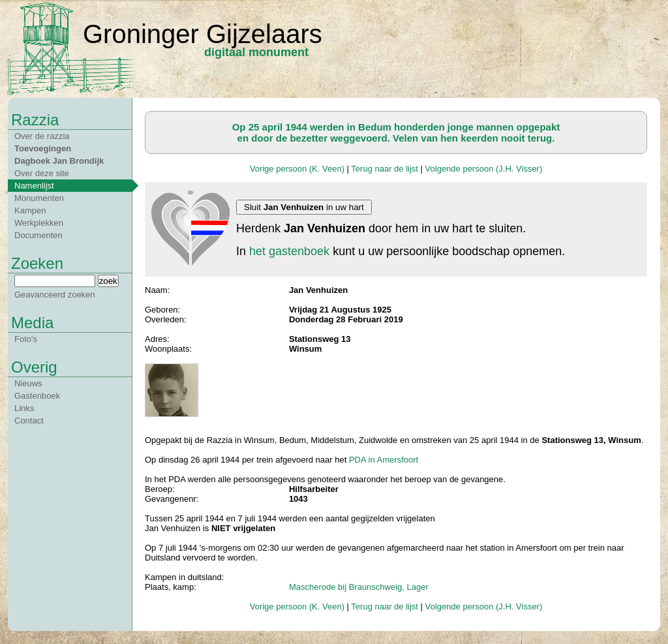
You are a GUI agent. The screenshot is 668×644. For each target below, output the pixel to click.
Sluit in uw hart (304, 207)
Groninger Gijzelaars (203, 34)
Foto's (26, 339)
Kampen (30, 210)
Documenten (38, 235)
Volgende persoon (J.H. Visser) (484, 169)
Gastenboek (37, 396)
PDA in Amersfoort (384, 460)
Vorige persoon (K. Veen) (297, 169)
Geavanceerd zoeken (55, 295)
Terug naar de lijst (385, 169)
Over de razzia (42, 136)
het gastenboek (289, 251)
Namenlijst (34, 186)
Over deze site (42, 173)
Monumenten (39, 198)
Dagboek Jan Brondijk (59, 161)
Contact (29, 421)
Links (24, 408)
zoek (108, 281)
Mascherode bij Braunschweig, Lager (359, 587)
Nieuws (28, 383)
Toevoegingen (43, 148)
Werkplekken (39, 223)
